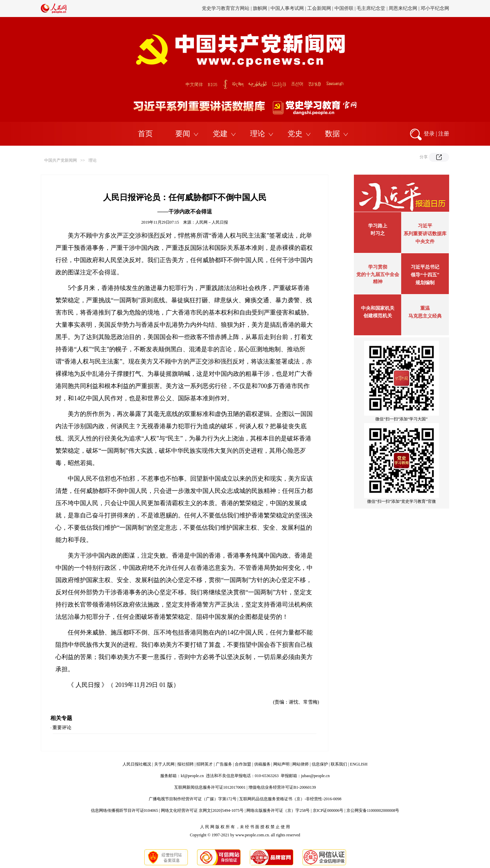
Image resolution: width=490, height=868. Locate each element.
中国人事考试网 (287, 8)
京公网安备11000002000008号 (373, 810)
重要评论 (62, 728)
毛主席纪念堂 (371, 8)
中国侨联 (344, 8)
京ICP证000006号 (328, 810)
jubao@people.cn (315, 776)
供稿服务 (262, 764)
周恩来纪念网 (403, 8)
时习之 (378, 233)
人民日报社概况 (137, 764)
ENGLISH (359, 764)
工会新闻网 (319, 8)
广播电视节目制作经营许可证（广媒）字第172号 (193, 799)
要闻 (183, 134)
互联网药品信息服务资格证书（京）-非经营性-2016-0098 (290, 799)
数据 (332, 134)
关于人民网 (164, 764)
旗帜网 (260, 8)
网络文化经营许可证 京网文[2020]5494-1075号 (202, 810)
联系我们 (339, 764)
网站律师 (300, 764)
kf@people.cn (192, 776)
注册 (444, 134)
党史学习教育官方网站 (226, 8)
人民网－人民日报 (212, 222)
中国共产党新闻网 (61, 160)
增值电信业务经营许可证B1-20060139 (282, 787)
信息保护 (320, 764)
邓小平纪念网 (435, 8)
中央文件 (425, 242)
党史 (295, 134)
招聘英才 (205, 764)
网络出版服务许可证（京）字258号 (278, 810)
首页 (145, 134)
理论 (258, 134)
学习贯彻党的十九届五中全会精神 (378, 274)
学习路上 (378, 226)
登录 (429, 134)
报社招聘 (185, 764)
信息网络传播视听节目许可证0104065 (125, 810)
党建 (220, 134)
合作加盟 (243, 764)
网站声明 (281, 764)
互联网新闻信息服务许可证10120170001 (210, 787)
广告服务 (224, 764)
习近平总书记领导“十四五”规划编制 (425, 275)
